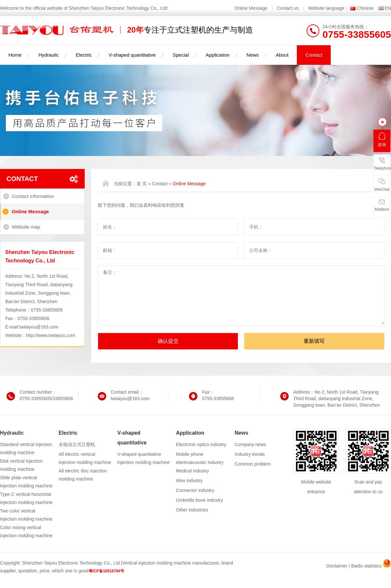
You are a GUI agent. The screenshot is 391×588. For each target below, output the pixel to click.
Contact (314, 55)
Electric (84, 55)
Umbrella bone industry (199, 500)
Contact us (288, 8)
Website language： (329, 8)
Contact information (33, 196)
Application (217, 55)
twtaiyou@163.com (39, 327)
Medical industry (192, 471)
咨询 (382, 140)
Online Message (252, 8)
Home (15, 55)
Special (181, 55)
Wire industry (189, 481)
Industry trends (250, 454)
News (253, 55)
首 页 (142, 184)
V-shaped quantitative (132, 55)
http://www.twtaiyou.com (51, 335)
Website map (26, 227)
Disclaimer (337, 566)
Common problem (253, 464)
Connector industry (195, 490)
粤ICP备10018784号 (106, 571)
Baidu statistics (366, 566)
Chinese (365, 8)
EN (388, 8)
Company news (250, 444)
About (282, 55)
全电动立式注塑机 (77, 444)
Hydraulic (49, 55)
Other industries (192, 510)
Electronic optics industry (201, 444)
